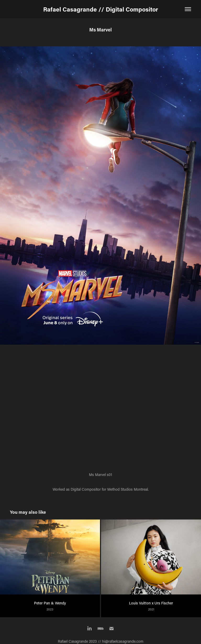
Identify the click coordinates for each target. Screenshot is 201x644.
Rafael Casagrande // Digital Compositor (101, 9)
